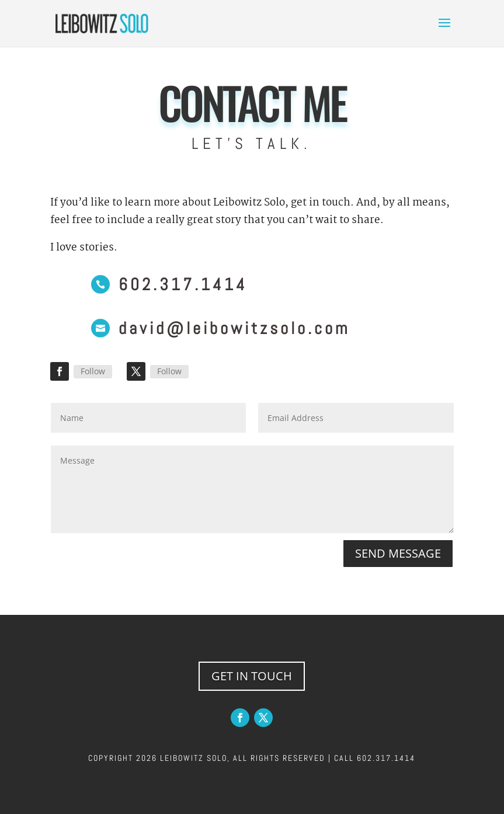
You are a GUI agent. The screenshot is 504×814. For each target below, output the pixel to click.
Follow (93, 371)
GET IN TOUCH (252, 676)
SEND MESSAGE (398, 553)
